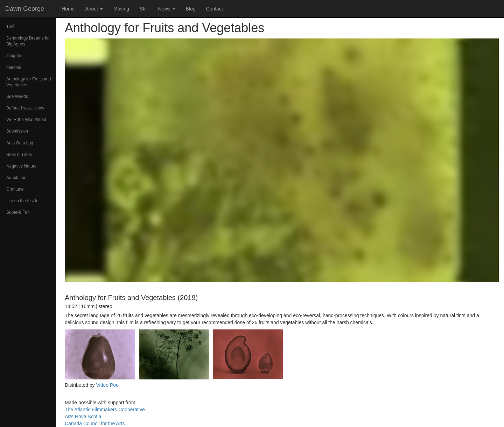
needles (14, 67)
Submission (17, 131)
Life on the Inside (22, 201)
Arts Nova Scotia (83, 417)
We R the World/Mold (26, 120)
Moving (121, 9)
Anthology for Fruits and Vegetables (29, 82)
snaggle (14, 56)
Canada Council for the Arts (95, 424)
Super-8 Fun (18, 212)
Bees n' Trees (19, 155)
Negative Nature (22, 166)
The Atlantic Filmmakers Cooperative (105, 410)
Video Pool (108, 385)
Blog (191, 9)
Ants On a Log (20, 143)
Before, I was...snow (25, 108)
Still (144, 9)
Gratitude (15, 189)
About (94, 9)
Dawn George (25, 9)
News (167, 9)
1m (10, 27)
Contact (215, 9)
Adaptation (16, 178)
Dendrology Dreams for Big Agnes (28, 41)
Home (68, 9)
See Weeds (17, 97)
